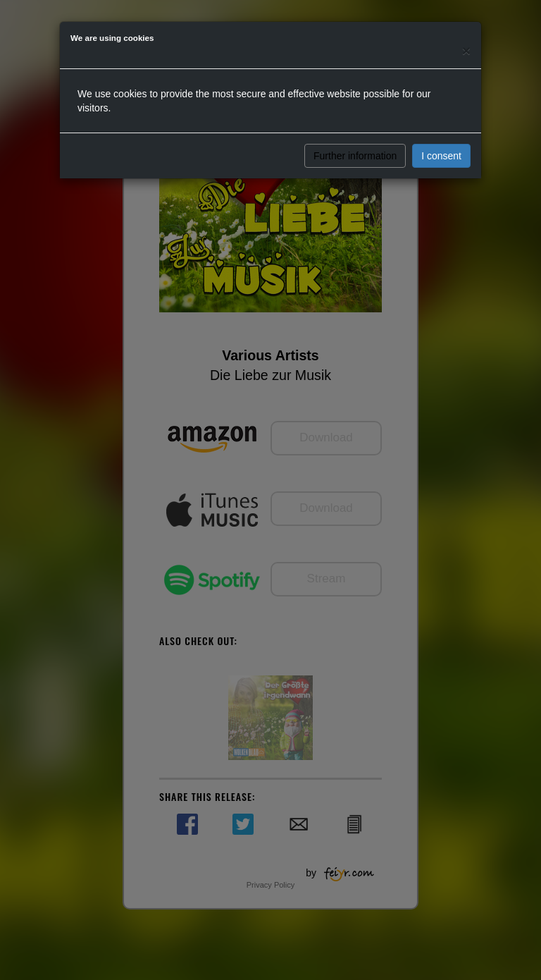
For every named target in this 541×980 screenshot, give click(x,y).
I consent (441, 156)
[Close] (466, 50)
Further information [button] (355, 156)
